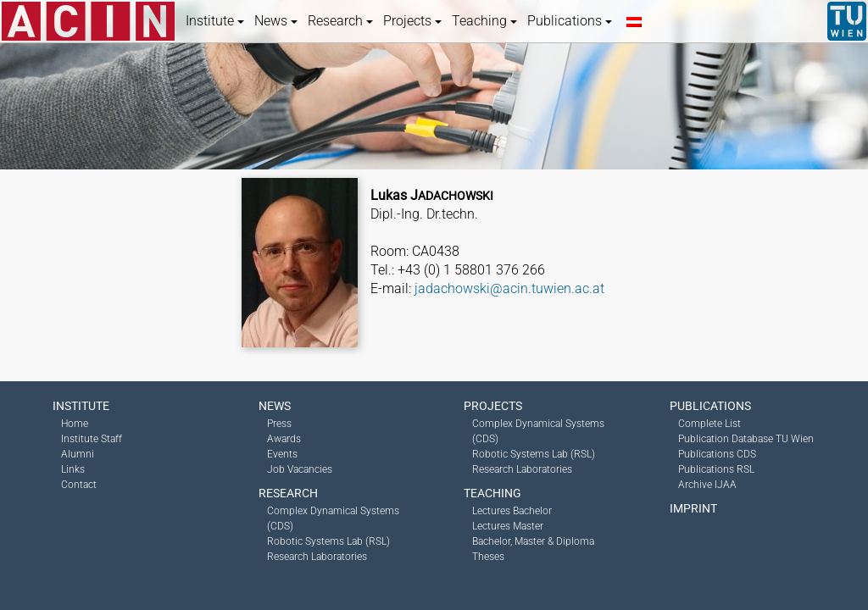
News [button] (276, 21)
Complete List (709, 424)
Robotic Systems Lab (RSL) (328, 541)
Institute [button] (215, 21)
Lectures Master (508, 526)
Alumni (78, 454)
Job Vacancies (300, 469)
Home (75, 424)
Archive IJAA (707, 485)
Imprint (693, 508)
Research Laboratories (317, 557)
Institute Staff (92, 439)
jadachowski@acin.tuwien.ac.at (509, 288)
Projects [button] (412, 21)
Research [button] (340, 21)
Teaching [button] (484, 21)
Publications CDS (717, 454)
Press (279, 424)
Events (282, 454)
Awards (284, 439)
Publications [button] (570, 21)
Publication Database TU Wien (746, 439)
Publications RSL (716, 469)
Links (73, 469)
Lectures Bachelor (512, 511)
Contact (79, 485)
